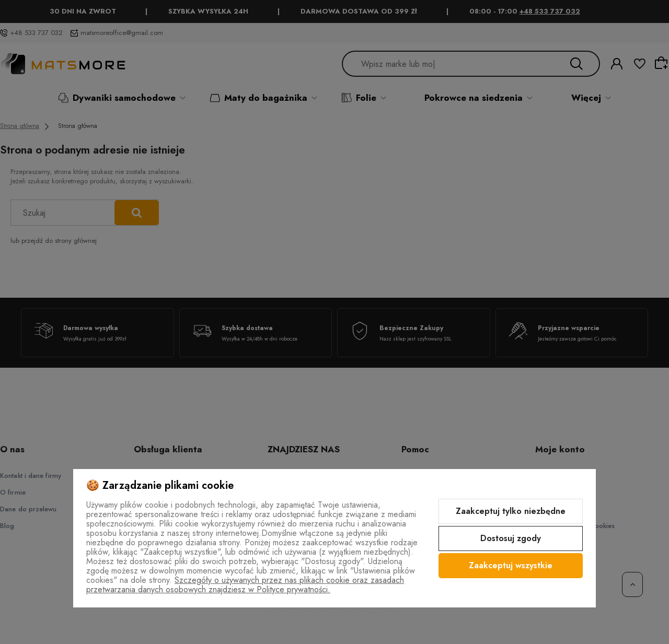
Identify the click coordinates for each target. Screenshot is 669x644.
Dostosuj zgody (511, 538)
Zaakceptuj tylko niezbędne (511, 511)
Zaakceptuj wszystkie (511, 565)
